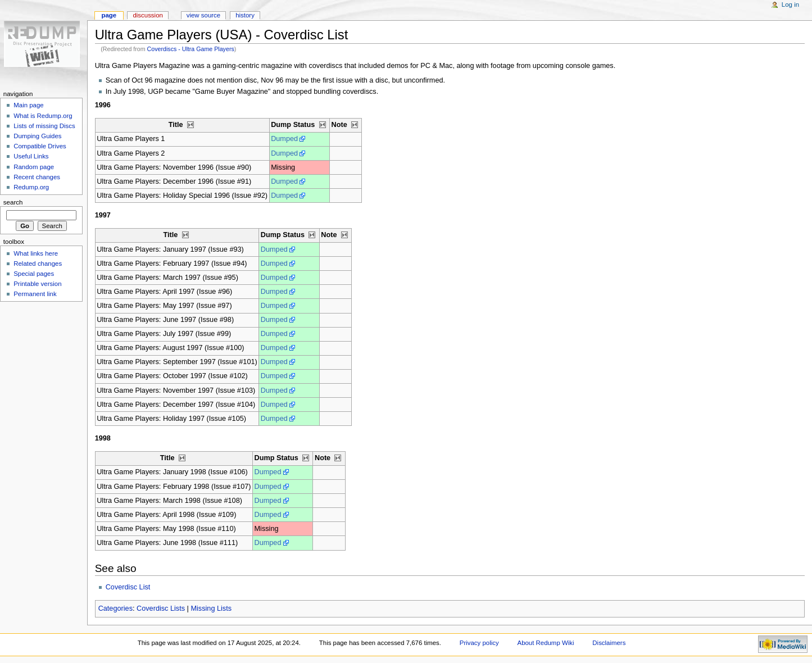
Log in (790, 4)
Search (13, 202)
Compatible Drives (40, 146)
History (245, 15)
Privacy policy (479, 643)
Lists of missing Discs (44, 126)
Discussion (148, 15)
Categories (115, 608)
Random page (34, 167)
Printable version (37, 284)
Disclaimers (609, 643)
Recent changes (37, 177)
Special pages (34, 274)
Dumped (284, 139)
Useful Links (31, 156)
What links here (36, 253)
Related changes (38, 264)
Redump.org (31, 187)
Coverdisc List (128, 587)
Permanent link (35, 294)
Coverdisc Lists (161, 608)
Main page (29, 105)
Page (109, 15)
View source (203, 15)
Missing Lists (211, 608)
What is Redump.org (43, 116)
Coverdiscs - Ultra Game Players (191, 49)
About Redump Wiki (546, 643)
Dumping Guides (37, 136)
